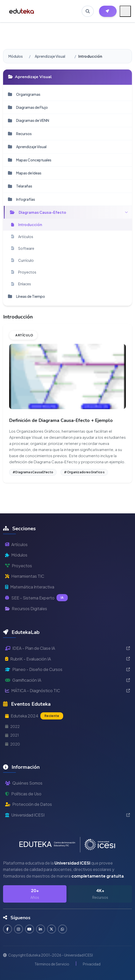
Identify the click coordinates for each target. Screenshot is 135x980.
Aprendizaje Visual (50, 56)
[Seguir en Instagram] (19, 929)
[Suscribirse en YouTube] (30, 929)
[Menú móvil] (125, 11)
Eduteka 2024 (34, 716)
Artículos (16, 544)
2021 (12, 735)
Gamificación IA (67, 680)
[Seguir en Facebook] (8, 929)
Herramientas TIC (25, 576)
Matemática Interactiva (30, 587)
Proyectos (19, 566)
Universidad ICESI (67, 815)
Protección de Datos (29, 804)
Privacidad (92, 964)
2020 (13, 744)
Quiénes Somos (24, 783)
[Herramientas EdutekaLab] (108, 11)
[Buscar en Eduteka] (88, 11)
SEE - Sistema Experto (36, 598)
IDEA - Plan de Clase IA (67, 648)
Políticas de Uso (23, 794)
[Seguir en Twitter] (52, 929)
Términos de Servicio (52, 964)
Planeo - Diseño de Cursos (67, 669)
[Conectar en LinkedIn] (41, 929)
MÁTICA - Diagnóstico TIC (67, 690)
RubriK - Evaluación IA (67, 659)
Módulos (16, 56)
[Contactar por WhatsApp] (63, 929)
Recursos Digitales (26, 609)
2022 (12, 726)
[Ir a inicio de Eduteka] (22, 11)
